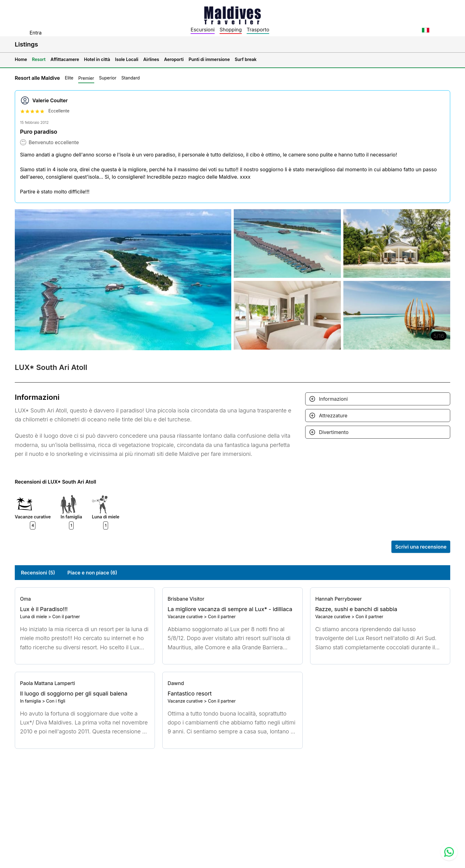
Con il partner (66, 617)
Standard (131, 78)
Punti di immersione (209, 59)
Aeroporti (174, 59)
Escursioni (203, 30)
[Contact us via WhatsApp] (449, 852)
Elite (69, 78)
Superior (108, 78)
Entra (36, 33)
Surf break (246, 59)
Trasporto (258, 30)
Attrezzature (333, 416)
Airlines (151, 59)
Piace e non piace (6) (92, 573)
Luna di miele (34, 617)
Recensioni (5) (38, 573)
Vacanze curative (185, 617)
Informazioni (334, 399)
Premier (86, 78)
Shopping (231, 30)
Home (21, 59)
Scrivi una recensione (421, 547)
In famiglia (30, 701)
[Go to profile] (85, 599)
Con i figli (56, 701)
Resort (39, 59)
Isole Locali (127, 59)
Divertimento (334, 432)
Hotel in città (97, 59)
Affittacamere (65, 59)
